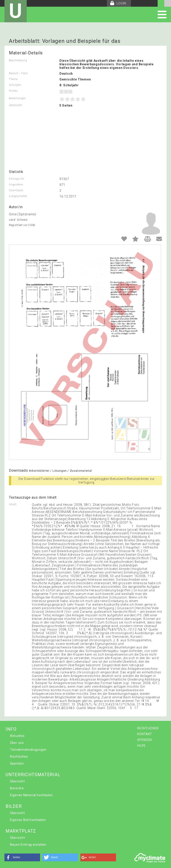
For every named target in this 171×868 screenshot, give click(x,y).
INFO (11, 729)
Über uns (17, 743)
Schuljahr (15, 85)
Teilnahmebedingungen (28, 750)
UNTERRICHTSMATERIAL (33, 775)
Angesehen (16, 185)
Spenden (17, 763)
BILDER (14, 806)
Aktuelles (17, 736)
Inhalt (13, 504)
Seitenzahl (16, 105)
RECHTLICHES (148, 728)
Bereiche (17, 788)
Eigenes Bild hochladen (28, 820)
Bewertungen (17, 98)
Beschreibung (18, 60)
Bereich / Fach (18, 73)
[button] (22, 857)
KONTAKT (145, 734)
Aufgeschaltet (18, 196)
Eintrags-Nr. (17, 179)
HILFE (141, 746)
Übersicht (17, 781)
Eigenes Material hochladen (31, 795)
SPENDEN (145, 740)
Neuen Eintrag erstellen (28, 845)
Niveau (13, 91)
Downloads (16, 190)
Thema (13, 79)
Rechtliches (19, 757)
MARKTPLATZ (21, 831)
